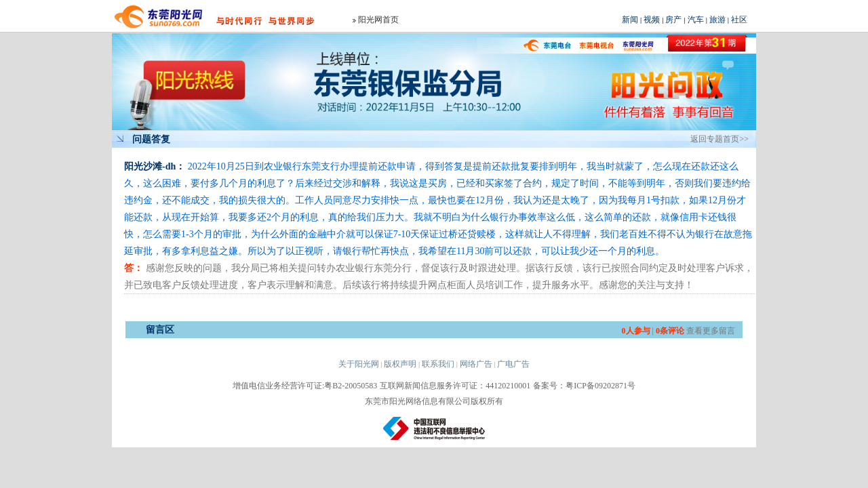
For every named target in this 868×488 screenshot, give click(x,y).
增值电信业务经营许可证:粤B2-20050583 (305, 386)
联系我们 (438, 364)
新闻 (630, 20)
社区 (739, 20)
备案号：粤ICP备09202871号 (584, 386)
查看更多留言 (711, 331)
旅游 (717, 20)
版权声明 (400, 364)
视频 (652, 20)
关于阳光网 (359, 364)
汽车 (696, 20)
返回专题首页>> (719, 139)
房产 (673, 20)
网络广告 (476, 364)
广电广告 (513, 364)
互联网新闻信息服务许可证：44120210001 (455, 386)
